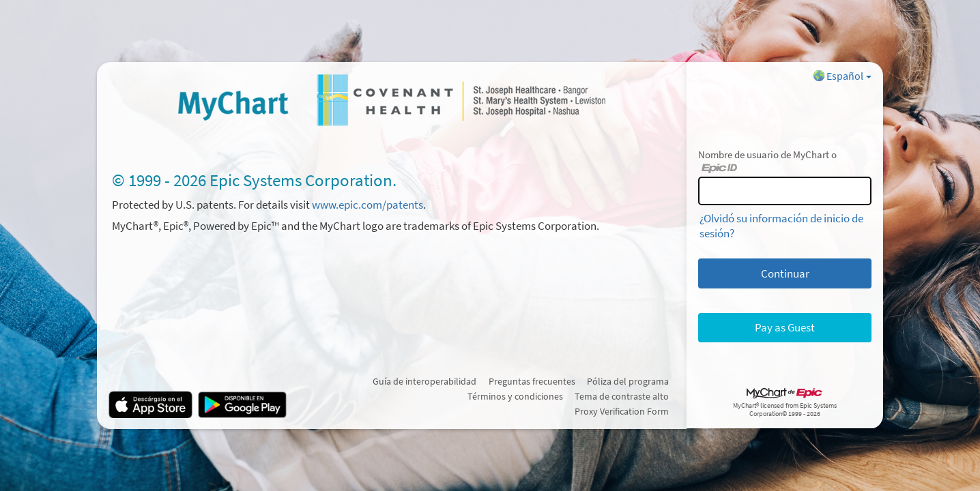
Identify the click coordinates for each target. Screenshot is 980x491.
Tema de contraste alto (622, 396)
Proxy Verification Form (622, 411)
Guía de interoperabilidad (424, 381)
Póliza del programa (628, 381)
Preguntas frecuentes (532, 381)
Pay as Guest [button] (785, 327)
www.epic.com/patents (367, 205)
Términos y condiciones (515, 396)
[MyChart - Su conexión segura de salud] (392, 100)
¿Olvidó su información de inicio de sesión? (781, 226)
